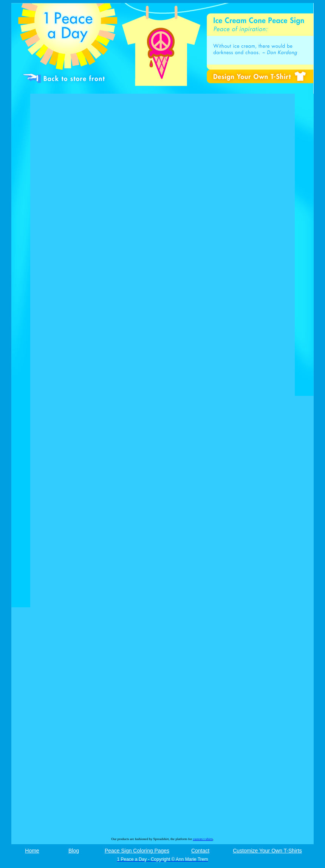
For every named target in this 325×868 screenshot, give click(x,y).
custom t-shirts (203, 839)
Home (32, 851)
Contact (200, 851)
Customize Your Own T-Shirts (267, 851)
